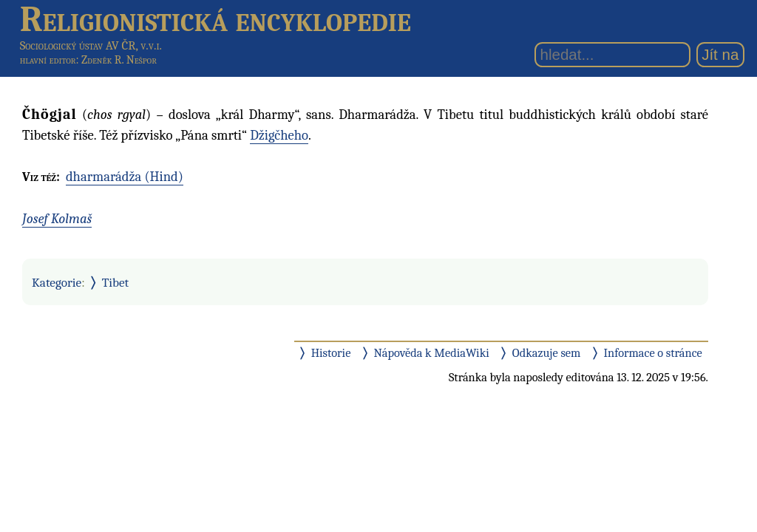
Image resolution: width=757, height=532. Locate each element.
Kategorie (57, 282)
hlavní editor (48, 60)
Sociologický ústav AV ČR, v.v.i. (91, 45)
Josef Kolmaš (57, 219)
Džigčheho (279, 135)
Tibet (116, 282)
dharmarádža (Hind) (125, 177)
